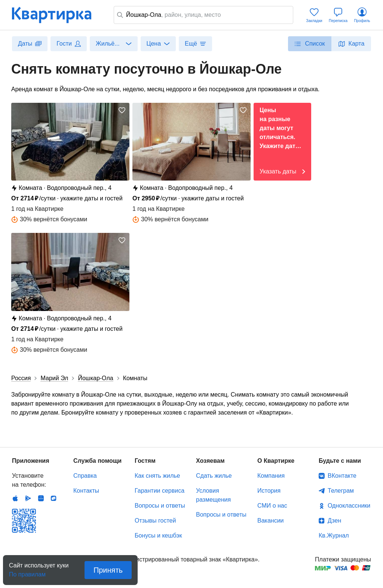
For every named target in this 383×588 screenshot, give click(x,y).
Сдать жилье (214, 476)
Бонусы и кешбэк (158, 535)
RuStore (53, 498)
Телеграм (341, 491)
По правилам (27, 572)
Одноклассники (349, 506)
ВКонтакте (342, 476)
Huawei (41, 498)
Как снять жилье (157, 476)
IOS (15, 498)
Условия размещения (213, 495)
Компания (271, 476)
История (269, 491)
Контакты (86, 491)
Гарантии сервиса (160, 491)
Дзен (334, 521)
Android (28, 498)
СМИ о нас (272, 506)
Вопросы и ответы (160, 506)
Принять (108, 570)
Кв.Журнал (334, 535)
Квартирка (57, 15)
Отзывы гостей (155, 521)
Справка (85, 476)
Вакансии (271, 521)
